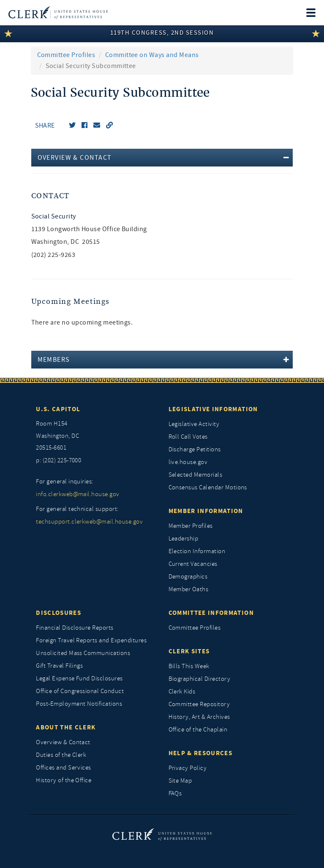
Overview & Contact (63, 742)
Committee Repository (199, 704)
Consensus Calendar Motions (208, 487)
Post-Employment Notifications (79, 704)
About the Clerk (66, 727)
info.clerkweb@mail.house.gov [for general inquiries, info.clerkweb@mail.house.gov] (78, 494)
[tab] (162, 158)
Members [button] (54, 360)
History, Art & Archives (199, 717)
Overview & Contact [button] (75, 158)
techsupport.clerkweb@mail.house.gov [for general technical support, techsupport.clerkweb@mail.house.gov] (89, 522)
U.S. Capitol (58, 409)
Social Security (54, 216)
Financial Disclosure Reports (75, 628)
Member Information (206, 511)
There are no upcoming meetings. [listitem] (82, 322)
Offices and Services (64, 768)
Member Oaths (189, 589)
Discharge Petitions (195, 449)
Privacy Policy (188, 768)
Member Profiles (191, 526)
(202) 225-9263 (53, 255)
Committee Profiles (66, 55)
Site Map (180, 781)
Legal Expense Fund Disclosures (79, 678)
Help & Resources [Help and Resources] (201, 753)
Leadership (184, 539)
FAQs (175, 793)
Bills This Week (189, 666)
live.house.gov (188, 462)
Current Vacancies (193, 564)
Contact (50, 196)
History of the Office (64, 780)
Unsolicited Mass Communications (83, 653)
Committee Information (211, 613)
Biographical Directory (200, 679)
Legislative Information (213, 409)
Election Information (197, 551)
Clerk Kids (182, 692)
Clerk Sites (189, 651)
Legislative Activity (194, 424)
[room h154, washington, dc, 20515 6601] (96, 436)
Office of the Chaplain (198, 730)
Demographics (188, 577)
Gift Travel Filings (59, 666)
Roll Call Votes (188, 437)
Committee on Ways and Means (152, 55)
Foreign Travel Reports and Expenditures (91, 640)
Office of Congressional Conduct (80, 691)
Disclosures (59, 613)
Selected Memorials (196, 475)
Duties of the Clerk (61, 755)
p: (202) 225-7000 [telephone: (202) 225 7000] (59, 460)
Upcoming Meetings (71, 302)
